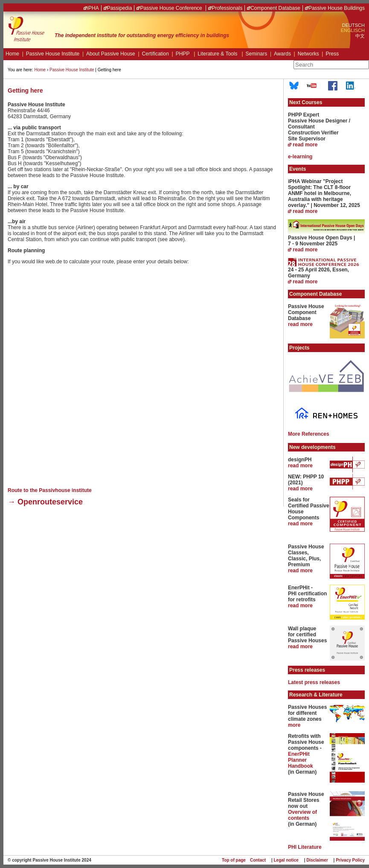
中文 (360, 36)
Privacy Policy (350, 860)
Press (332, 54)
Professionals (227, 8)
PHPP (186, 54)
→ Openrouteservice (45, 502)
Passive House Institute (55, 54)
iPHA (93, 8)
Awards (285, 54)
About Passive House (113, 54)
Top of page (234, 860)
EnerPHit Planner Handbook (301, 760)
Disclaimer (317, 860)
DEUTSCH (353, 25)
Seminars (259, 54)
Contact (258, 860)
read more (305, 145)
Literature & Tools (220, 54)
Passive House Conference (172, 8)
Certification (158, 54)
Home (15, 54)
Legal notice (286, 860)
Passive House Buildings (337, 8)
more (294, 725)
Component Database (275, 8)
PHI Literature (305, 847)
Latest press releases (314, 682)
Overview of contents (302, 815)
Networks (311, 54)
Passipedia (120, 8)
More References (309, 434)
